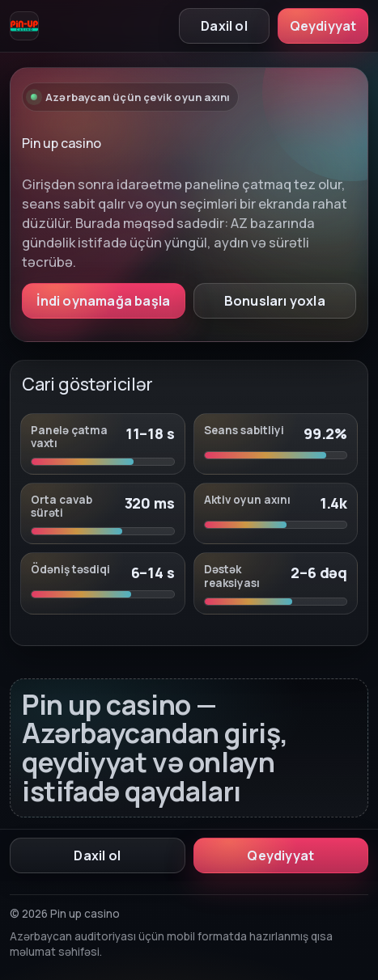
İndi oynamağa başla (103, 301)
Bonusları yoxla (275, 301)
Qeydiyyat (323, 26)
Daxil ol (224, 26)
